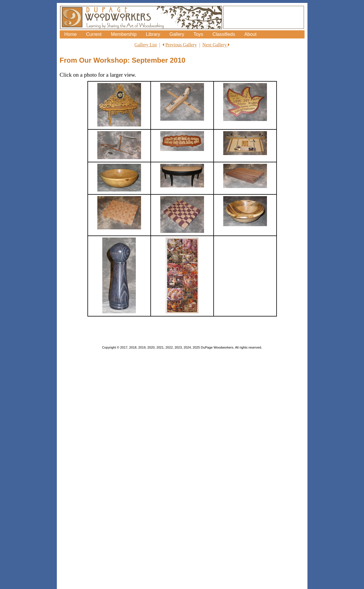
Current (94, 34)
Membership (124, 34)
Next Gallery (216, 45)
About (250, 34)
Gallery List (146, 45)
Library (153, 34)
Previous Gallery (181, 45)
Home (71, 34)
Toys (198, 34)
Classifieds (224, 34)
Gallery (177, 34)
